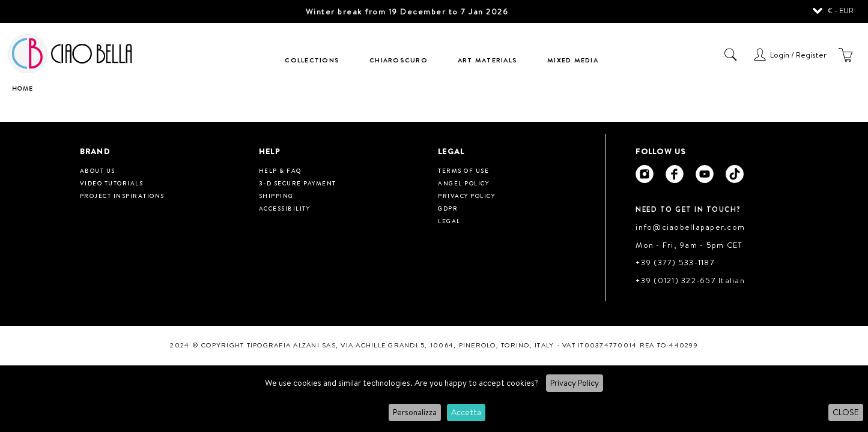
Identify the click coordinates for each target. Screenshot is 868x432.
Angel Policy (463, 183)
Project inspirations (122, 196)
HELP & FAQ (280, 170)
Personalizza (415, 412)
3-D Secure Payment (298, 183)
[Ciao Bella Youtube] (705, 174)
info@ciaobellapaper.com (690, 227)
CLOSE (846, 412)
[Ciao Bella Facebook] (675, 174)
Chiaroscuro (399, 60)
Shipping (276, 196)
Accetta (466, 412)
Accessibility (285, 208)
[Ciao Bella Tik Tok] (735, 174)
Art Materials (487, 60)
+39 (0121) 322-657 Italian (690, 280)
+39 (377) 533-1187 (675, 262)
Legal (449, 221)
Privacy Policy (575, 383)
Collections (312, 60)
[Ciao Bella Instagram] (645, 174)
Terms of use (463, 170)
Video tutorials (112, 183)
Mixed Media (573, 60)
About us (98, 170)
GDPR (448, 208)
